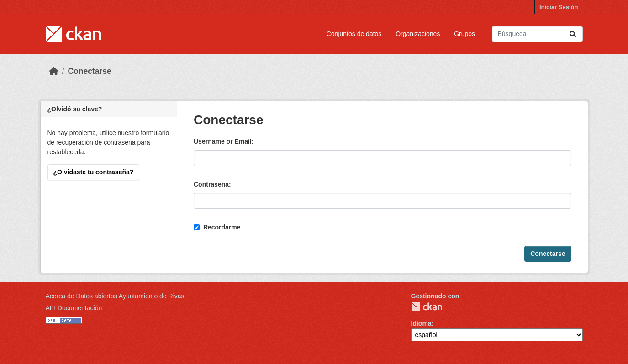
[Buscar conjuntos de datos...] (537, 34)
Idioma (421, 323)
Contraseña (211, 184)
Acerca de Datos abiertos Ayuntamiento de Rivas (115, 296)
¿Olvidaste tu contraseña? (94, 172)
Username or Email (223, 141)
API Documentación (74, 308)
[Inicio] (54, 71)
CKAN (427, 307)
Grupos (464, 34)
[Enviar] (573, 34)
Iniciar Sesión (559, 7)
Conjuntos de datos (354, 34)
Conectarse (89, 71)
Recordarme (217, 227)
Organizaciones (418, 34)
